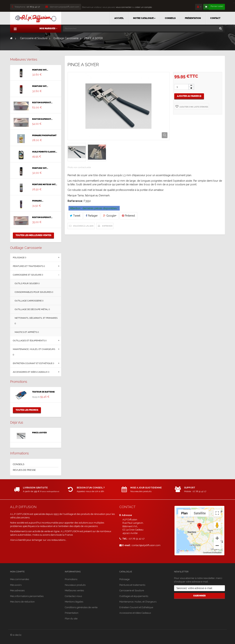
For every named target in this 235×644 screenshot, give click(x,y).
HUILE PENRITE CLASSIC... (45, 152)
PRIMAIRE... (38, 201)
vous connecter (123, 7)
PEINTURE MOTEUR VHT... (45, 185)
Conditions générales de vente (81, 607)
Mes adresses (17, 590)
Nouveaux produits (75, 585)
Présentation (72, 613)
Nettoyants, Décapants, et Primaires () (36, 321)
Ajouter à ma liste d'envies (194, 107)
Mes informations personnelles (27, 596)
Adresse (126, 515)
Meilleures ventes (24, 59)
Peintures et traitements (132, 585)
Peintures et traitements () (29, 266)
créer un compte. (144, 7)
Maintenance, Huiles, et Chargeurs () (34, 352)
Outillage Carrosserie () (29, 301)
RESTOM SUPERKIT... (42, 103)
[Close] (234, 2)
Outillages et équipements (134, 596)
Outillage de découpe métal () (32, 309)
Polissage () (19, 258)
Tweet (75, 216)
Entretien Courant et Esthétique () (33, 363)
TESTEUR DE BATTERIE (43, 392)
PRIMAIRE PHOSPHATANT (44, 136)
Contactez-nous (73, 596)
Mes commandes (20, 579)
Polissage (124, 579)
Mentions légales (74, 602)
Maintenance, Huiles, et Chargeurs (138, 602)
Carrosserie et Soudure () (28, 275)
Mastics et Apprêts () (27, 332)
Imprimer (107, 226)
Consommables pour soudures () (34, 292)
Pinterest (128, 216)
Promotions (19, 382)
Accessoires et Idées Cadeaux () (31, 372)
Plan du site (71, 619)
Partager (92, 216)
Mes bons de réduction (22, 602)
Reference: (75, 201)
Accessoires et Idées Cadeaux (135, 613)
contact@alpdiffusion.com (146, 545)
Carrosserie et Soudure (132, 590)
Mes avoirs (16, 585)
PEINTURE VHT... (40, 70)
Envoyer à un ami (83, 226)
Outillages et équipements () (30, 341)
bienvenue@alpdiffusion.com (62, 7)
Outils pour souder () (27, 283)
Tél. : (124, 539)
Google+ (110, 216)
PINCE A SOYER (39, 433)
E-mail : (125, 545)
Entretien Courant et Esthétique (136, 607)
